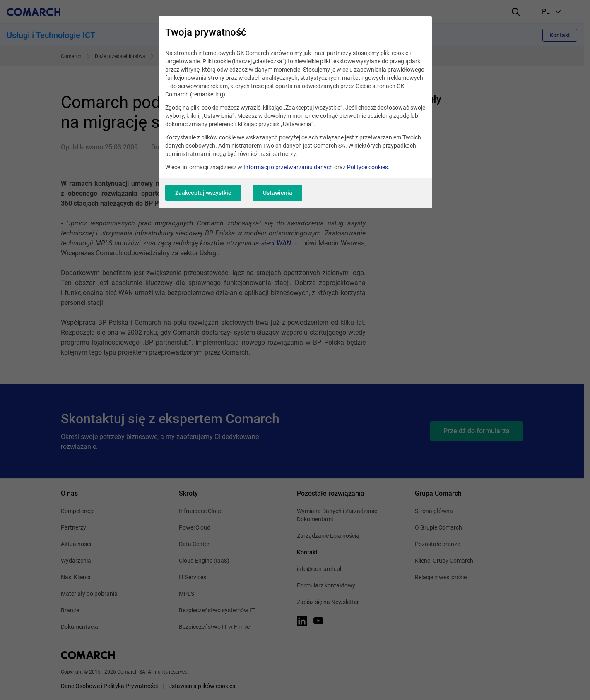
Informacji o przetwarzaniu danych (288, 167)
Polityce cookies (367, 167)
